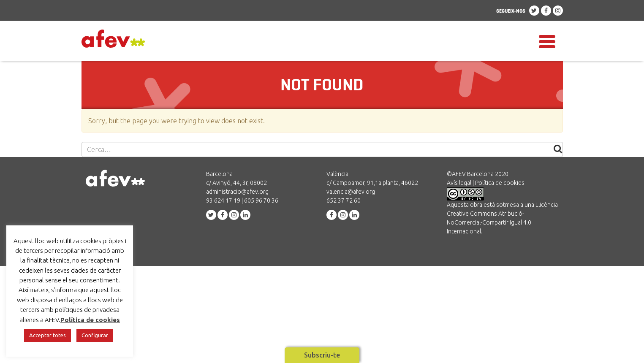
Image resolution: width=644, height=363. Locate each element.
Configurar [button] (95, 335)
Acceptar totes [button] (48, 335)
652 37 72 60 (344, 200)
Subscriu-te (322, 355)
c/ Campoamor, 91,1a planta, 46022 (372, 183)
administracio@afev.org (237, 192)
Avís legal (459, 183)
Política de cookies (500, 183)
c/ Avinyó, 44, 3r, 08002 (236, 183)
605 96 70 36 (261, 200)
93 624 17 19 (223, 200)
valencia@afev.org (351, 192)
